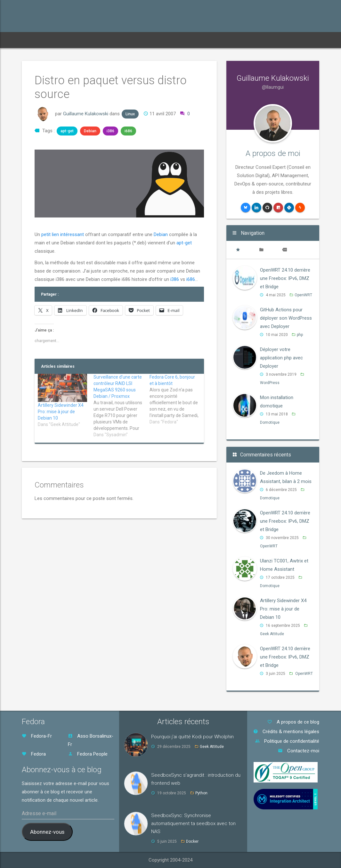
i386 (110, 131)
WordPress (270, 383)
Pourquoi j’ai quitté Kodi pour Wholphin (192, 737)
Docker (192, 841)
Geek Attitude (272, 634)
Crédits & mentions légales (286, 732)
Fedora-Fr (37, 736)
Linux (130, 114)
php (300, 335)
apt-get (67, 131)
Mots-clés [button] (141, 40)
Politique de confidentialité (287, 741)
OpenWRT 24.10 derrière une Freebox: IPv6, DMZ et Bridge (285, 278)
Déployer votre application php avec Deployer (281, 358)
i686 (128, 131)
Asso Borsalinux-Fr (91, 740)
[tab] (238, 250)
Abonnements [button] (71, 40)
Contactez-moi (299, 751)
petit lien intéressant (63, 234)
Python (201, 793)
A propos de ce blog (293, 722)
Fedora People (88, 754)
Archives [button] (108, 40)
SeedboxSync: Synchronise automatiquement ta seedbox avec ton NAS (193, 823)
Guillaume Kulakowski (86, 114)
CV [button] (167, 40)
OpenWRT (303, 295)
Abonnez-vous (47, 832)
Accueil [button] (36, 40)
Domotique (270, 422)
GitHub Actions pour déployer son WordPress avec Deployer (286, 318)
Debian (90, 131)
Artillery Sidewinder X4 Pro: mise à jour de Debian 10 (61, 412)
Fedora (34, 754)
